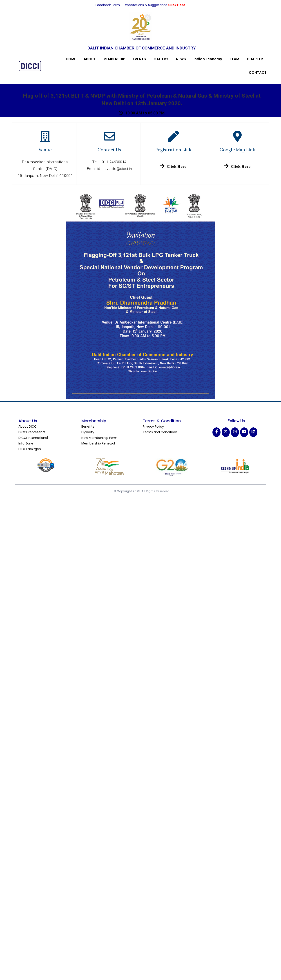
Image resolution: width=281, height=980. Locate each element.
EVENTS (139, 59)
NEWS (181, 59)
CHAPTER (255, 59)
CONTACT (258, 73)
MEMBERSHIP (114, 59)
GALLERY (161, 59)
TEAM (234, 59)
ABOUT (90, 59)
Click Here (177, 5)
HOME (71, 59)
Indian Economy (208, 59)
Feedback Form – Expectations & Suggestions (132, 5)
